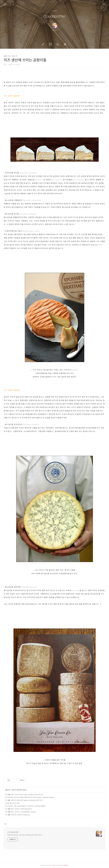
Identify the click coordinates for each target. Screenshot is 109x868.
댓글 (5, 824)
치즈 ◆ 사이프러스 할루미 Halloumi (17, 815)
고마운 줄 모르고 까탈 (12, 803)
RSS (58, 44)
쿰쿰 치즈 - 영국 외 (10, 56)
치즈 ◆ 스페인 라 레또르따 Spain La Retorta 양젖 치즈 (24, 800)
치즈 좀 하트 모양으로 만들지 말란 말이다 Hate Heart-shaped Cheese (29, 797)
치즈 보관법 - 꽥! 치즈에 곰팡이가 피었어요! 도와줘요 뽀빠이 (25, 806)
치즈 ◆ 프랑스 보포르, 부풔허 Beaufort (18, 809)
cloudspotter (54, 16)
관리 (65, 44)
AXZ (54, 865)
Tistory (66, 865)
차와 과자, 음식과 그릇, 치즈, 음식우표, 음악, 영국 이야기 (25, 835)
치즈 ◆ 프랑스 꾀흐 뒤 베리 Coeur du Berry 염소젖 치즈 (24, 795)
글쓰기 (43, 44)
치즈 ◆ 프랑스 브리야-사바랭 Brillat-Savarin (20, 812)
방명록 (51, 44)
